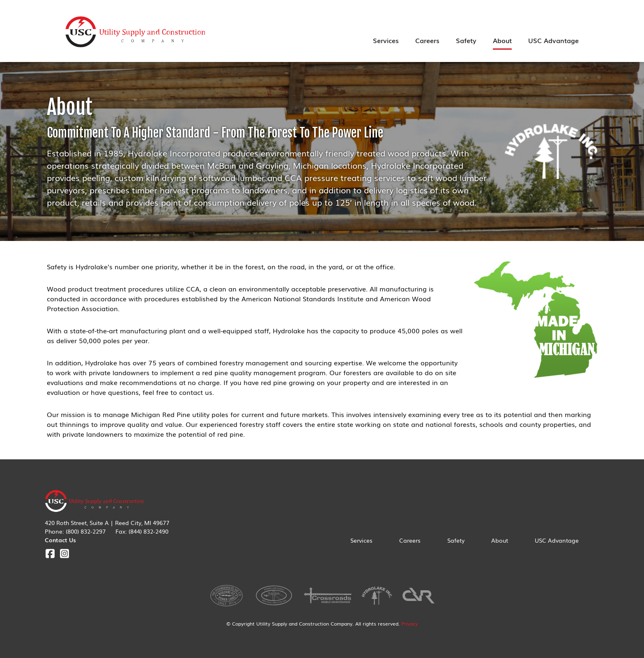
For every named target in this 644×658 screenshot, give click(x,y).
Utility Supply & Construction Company (136, 32)
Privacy (409, 624)
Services (386, 40)
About (502, 40)
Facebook (50, 554)
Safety (466, 40)
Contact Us (60, 540)
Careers (427, 40)
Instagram (64, 554)
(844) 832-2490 (148, 531)
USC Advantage (553, 40)
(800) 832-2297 (86, 531)
